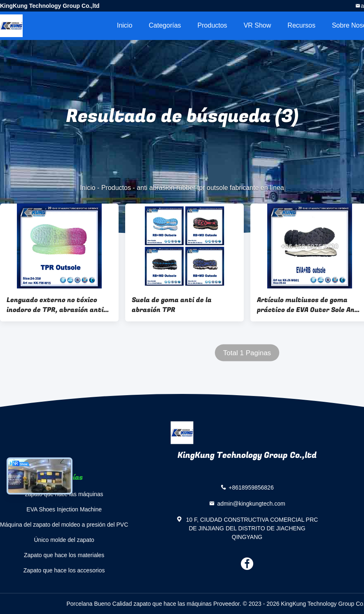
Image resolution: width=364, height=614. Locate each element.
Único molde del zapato (64, 540)
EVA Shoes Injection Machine (64, 509)
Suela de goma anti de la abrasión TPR (172, 305)
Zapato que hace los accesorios (64, 570)
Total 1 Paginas (247, 353)
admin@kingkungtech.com (251, 504)
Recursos (301, 25)
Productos (212, 25)
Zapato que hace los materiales (64, 555)
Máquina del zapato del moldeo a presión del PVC (64, 525)
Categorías (165, 25)
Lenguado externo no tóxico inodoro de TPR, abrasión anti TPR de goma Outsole (55, 305)
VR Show (258, 25)
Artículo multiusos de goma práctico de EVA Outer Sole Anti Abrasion (309, 305)
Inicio (125, 25)
